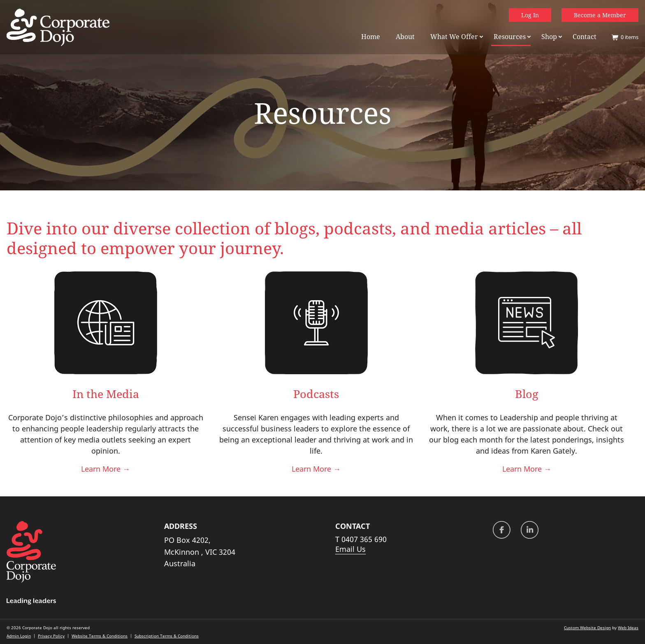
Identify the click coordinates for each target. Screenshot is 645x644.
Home (371, 37)
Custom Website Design (587, 628)
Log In (530, 15)
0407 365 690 (364, 539)
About (405, 37)
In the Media (106, 394)
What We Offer (454, 37)
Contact (585, 37)
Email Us (350, 549)
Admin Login (19, 636)
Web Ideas (628, 628)
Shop (549, 37)
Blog (527, 394)
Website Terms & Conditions (100, 636)
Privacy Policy (51, 636)
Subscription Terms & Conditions (167, 636)
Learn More (106, 469)
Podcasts (316, 394)
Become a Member (600, 15)
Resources (510, 37)
